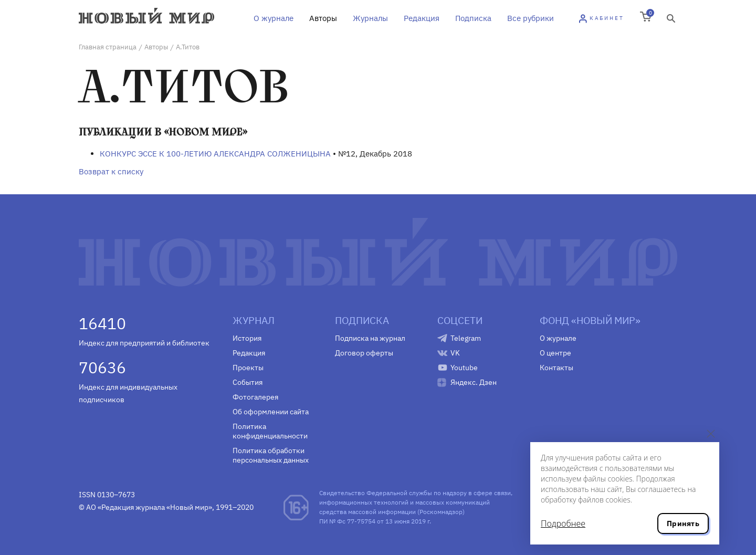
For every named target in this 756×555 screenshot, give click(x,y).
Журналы (370, 18)
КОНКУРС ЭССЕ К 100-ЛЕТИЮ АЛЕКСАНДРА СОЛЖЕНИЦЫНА (215, 154)
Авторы (323, 18)
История (247, 338)
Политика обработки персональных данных (271, 455)
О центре (555, 353)
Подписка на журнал (370, 338)
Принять (683, 523)
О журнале (274, 18)
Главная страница (108, 47)
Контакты (556, 368)
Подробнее (563, 523)
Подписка (473, 18)
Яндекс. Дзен (474, 382)
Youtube (464, 368)
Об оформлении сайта (271, 412)
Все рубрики (531, 18)
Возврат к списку (111, 171)
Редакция (422, 18)
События (248, 382)
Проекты (248, 368)
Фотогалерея (255, 397)
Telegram (466, 338)
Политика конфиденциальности (270, 431)
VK (455, 353)
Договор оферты (364, 353)
